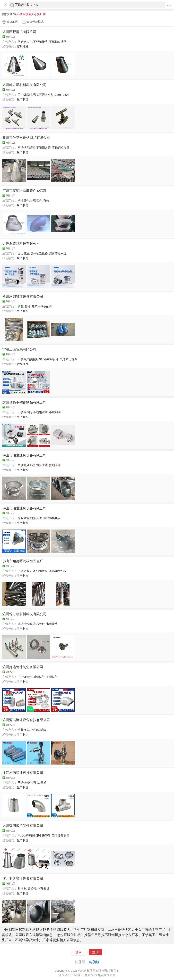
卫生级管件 (25, 677)
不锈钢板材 (41, 571)
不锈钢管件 (25, 783)
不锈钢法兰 (25, 42)
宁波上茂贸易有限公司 (19, 349)
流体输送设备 (39, 253)
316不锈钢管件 (49, 359)
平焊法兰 (52, 677)
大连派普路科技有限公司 (21, 244)
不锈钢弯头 (25, 571)
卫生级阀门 (25, 95)
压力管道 (23, 253)
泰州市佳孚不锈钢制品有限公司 (26, 138)
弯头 (46, 200)
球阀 (43, 730)
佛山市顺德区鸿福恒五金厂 (23, 561)
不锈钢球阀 (25, 412)
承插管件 (23, 200)
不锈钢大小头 (58, 571)
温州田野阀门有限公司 (19, 32)
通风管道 (42, 465)
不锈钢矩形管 (61, 147)
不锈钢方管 (43, 147)
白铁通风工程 (26, 465)
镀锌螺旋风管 (52, 518)
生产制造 (23, 99)
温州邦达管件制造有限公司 (23, 667)
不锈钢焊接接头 (28, 359)
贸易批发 (23, 46)
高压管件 (39, 624)
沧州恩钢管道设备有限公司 (23, 297)
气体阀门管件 (68, 359)
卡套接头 (52, 624)
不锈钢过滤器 (58, 42)
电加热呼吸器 (26, 836)
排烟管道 (55, 465)
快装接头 (23, 730)
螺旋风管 (23, 518)
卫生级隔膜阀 (61, 836)
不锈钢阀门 (56, 412)
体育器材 (43, 889)
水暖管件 (36, 200)
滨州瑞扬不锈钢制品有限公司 (24, 402)
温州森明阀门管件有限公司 (23, 826)
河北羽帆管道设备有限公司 (23, 879)
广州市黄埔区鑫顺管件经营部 (24, 191)
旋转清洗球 (25, 624)
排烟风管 (36, 518)
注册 (95, 952)
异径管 (32, 889)
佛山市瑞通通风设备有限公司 (24, 455)
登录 (79, 952)
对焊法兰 (39, 677)
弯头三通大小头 (43, 95)
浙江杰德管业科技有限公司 (23, 773)
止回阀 (35, 730)
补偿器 (22, 889)
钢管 (21, 306)
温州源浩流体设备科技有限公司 (26, 720)
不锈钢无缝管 (26, 147)
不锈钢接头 (41, 42)
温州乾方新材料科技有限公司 (24, 85)
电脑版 (94, 962)
